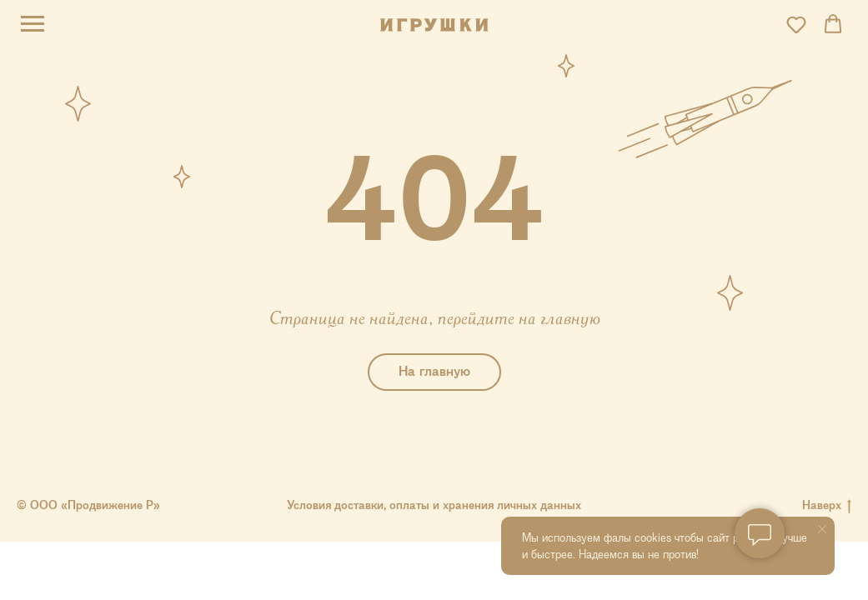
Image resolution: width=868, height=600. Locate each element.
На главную (434, 371)
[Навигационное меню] (33, 24)
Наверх (827, 505)
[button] (796, 24)
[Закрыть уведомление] (822, 529)
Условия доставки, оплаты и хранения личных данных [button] (434, 505)
